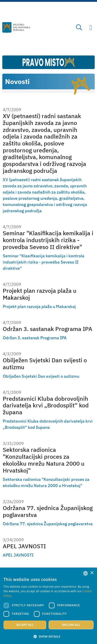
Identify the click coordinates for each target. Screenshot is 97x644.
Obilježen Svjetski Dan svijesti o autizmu (45, 364)
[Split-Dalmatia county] (16, 28)
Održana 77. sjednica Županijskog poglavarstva (48, 511)
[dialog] (48, 606)
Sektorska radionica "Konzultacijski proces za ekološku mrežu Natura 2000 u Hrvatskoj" (44, 460)
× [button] (92, 573)
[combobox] (85, 573)
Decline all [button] (71, 625)
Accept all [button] (25, 625)
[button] (48, 636)
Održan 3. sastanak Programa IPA (48, 329)
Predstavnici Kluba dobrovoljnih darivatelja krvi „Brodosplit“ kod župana (46, 405)
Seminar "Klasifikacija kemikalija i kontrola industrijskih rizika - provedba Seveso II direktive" (48, 240)
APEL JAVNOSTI (24, 546)
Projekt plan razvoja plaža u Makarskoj (40, 294)
